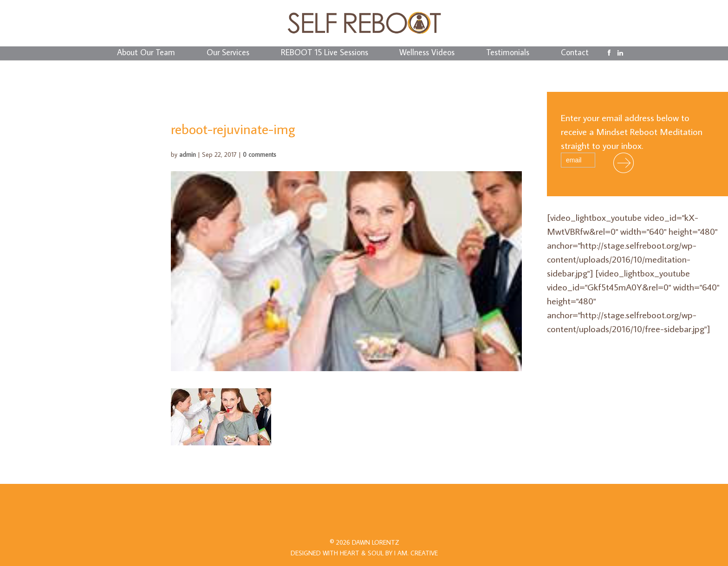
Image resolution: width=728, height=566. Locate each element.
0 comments (260, 154)
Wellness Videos (427, 53)
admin (188, 154)
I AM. (416, 553)
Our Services (228, 53)
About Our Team (146, 53)
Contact (575, 53)
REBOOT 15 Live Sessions (325, 53)
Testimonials (508, 53)
